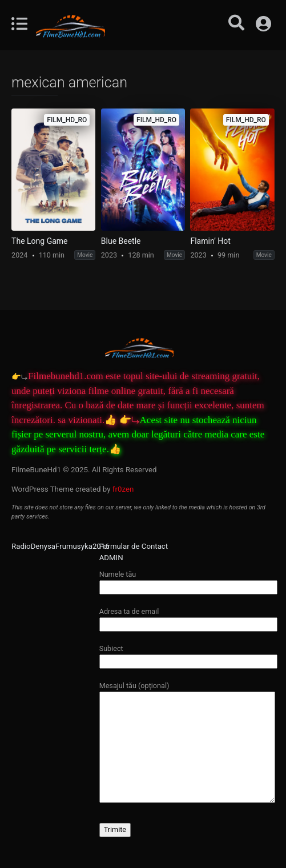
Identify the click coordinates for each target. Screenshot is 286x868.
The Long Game (39, 241)
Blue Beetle (121, 241)
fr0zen (123, 489)
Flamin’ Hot (210, 241)
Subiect (188, 655)
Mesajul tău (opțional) (187, 743)
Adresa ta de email (188, 618)
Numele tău (188, 580)
